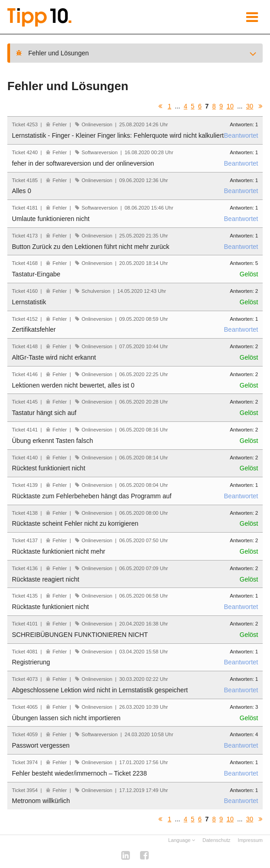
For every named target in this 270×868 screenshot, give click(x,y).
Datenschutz (216, 840)
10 (230, 106)
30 (250, 106)
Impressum (250, 840)
